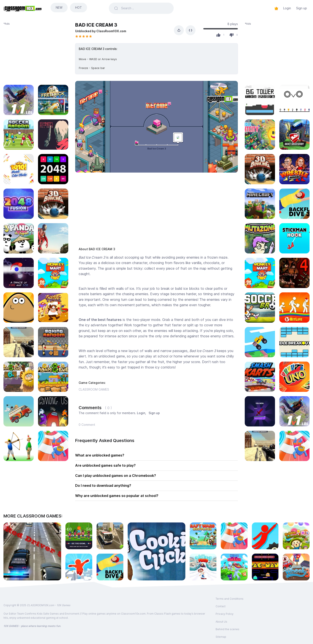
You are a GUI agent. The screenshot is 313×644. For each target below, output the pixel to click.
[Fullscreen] (191, 30)
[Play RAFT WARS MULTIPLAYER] (203, 536)
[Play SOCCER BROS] (260, 308)
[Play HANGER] (265, 536)
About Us (221, 622)
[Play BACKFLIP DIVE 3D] (294, 204)
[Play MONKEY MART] (260, 273)
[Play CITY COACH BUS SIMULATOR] (110, 536)
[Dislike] (232, 35)
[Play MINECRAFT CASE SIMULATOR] (260, 411)
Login (287, 8)
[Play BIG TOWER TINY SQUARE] (260, 100)
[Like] (218, 35)
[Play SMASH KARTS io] (260, 377)
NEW (59, 7)
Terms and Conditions (230, 599)
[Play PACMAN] (265, 567)
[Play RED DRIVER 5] (32, 551)
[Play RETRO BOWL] (79, 536)
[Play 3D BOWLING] (260, 169)
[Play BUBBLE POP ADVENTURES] (296, 536)
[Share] (179, 30)
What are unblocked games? (100, 455)
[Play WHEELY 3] (296, 567)
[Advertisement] (36, 53)
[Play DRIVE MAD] (260, 342)
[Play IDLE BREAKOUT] (294, 342)
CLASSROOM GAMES (94, 389)
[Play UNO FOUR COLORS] (294, 377)
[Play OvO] (294, 100)
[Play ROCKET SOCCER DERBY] (294, 135)
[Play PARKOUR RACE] (79, 567)
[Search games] (145, 8)
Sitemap (221, 637)
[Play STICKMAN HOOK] (294, 238)
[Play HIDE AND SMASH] (234, 567)
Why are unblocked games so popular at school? (117, 496)
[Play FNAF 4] (294, 273)
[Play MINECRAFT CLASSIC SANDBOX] (260, 204)
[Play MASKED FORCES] (260, 446)
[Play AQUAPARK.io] (294, 446)
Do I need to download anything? (103, 485)
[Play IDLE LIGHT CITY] (260, 135)
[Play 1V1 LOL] (294, 411)
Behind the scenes (227, 629)
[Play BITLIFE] (294, 308)
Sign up (302, 8)
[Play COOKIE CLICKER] (156, 551)
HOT (79, 7)
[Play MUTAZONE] (260, 238)
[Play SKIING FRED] (203, 567)
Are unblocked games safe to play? (105, 465)
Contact (221, 606)
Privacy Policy (225, 614)
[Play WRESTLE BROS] (294, 169)
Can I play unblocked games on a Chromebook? (116, 476)
